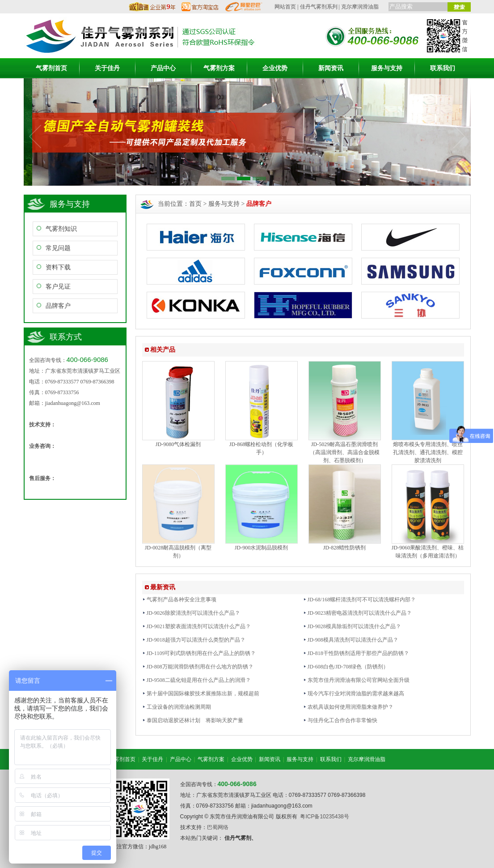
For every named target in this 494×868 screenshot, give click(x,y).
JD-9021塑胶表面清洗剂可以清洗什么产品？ (196, 626)
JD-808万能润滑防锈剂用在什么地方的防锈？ (198, 667)
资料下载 (58, 267)
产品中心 (163, 68)
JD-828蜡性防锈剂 (344, 548)
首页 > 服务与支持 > (230, 204)
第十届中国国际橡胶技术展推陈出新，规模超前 (201, 694)
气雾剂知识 (61, 229)
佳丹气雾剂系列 (319, 7)
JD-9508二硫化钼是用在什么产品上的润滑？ (196, 680)
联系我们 (443, 68)
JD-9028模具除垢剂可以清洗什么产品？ (352, 626)
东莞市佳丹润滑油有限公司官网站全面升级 (356, 680)
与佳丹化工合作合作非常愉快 (340, 720)
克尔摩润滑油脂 (360, 7)
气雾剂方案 (219, 68)
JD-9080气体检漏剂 (178, 444)
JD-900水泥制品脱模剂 (261, 548)
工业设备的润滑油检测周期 (177, 707)
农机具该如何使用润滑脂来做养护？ (348, 707)
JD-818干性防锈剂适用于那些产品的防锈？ (356, 653)
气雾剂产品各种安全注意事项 (179, 600)
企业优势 (275, 68)
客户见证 (58, 287)
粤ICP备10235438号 (324, 817)
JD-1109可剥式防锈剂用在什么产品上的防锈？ (199, 653)
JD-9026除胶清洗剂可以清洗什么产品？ (191, 613)
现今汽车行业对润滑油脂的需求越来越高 (354, 694)
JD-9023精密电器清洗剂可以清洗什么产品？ (357, 613)
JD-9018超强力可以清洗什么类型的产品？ (194, 640)
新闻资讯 (331, 68)
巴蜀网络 (218, 827)
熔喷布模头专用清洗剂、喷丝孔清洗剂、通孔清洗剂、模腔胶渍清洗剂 (428, 452)
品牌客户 (58, 306)
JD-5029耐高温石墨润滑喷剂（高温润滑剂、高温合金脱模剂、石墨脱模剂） (345, 452)
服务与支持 (387, 68)
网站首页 (285, 7)
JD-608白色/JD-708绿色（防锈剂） (346, 667)
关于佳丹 (107, 68)
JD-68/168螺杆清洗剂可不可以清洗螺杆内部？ (360, 600)
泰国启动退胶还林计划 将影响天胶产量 (193, 720)
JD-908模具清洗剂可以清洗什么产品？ (351, 640)
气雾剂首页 (51, 68)
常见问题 (58, 248)
